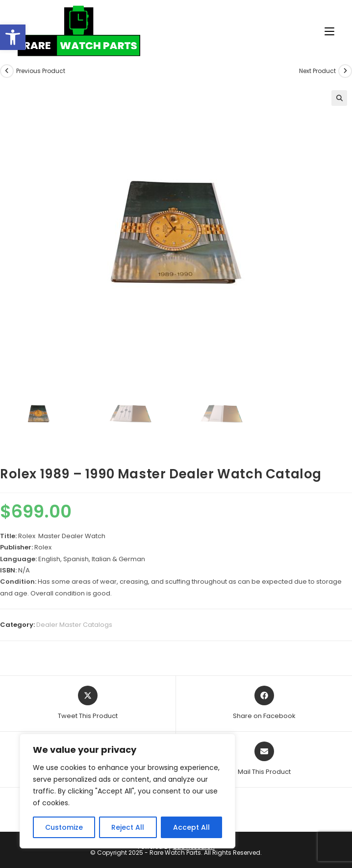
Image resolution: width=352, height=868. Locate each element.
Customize (64, 827)
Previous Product (41, 71)
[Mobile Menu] (326, 32)
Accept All (191, 827)
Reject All (128, 827)
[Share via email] (264, 759)
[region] (127, 791)
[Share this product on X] (88, 703)
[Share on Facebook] (264, 703)
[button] (13, 37)
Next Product (317, 71)
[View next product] (345, 71)
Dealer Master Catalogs (74, 625)
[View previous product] (7, 71)
